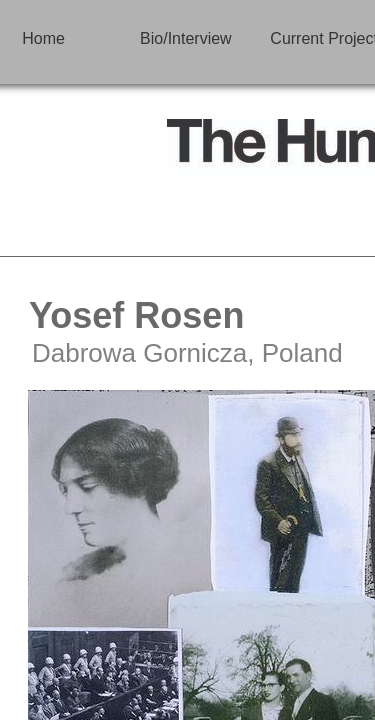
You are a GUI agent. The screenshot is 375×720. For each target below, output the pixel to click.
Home (43, 38)
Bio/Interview (186, 38)
